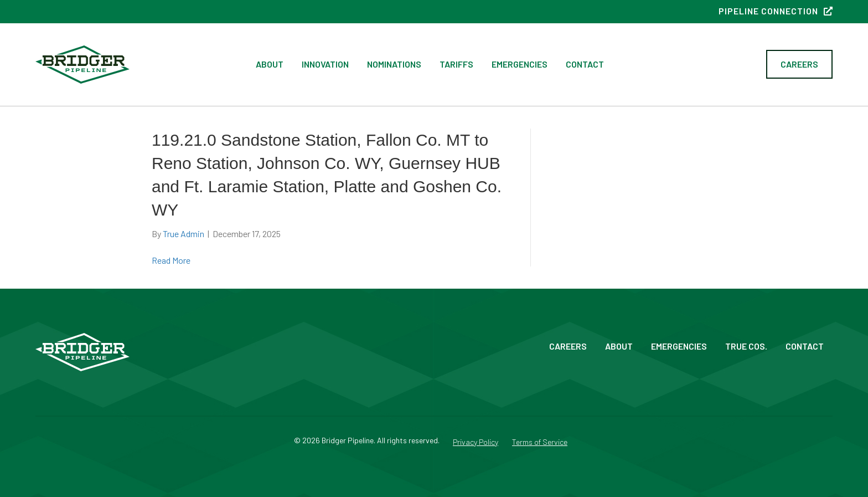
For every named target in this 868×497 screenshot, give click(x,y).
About (270, 64)
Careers (568, 346)
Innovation (325, 64)
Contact (585, 64)
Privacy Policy (476, 442)
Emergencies (520, 64)
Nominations (394, 64)
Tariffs (456, 64)
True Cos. (746, 346)
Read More (171, 260)
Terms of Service (540, 442)
